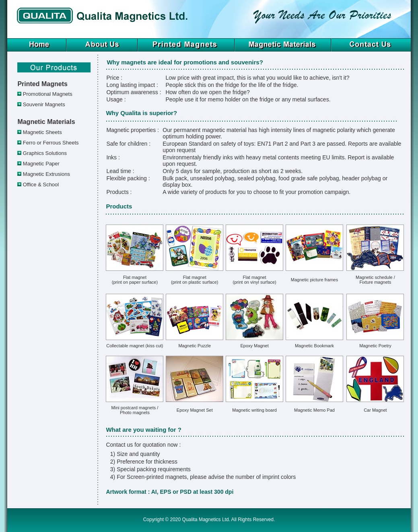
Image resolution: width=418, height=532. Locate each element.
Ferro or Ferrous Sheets (51, 143)
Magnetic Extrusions (46, 174)
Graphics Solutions (45, 153)
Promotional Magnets (48, 94)
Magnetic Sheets (42, 132)
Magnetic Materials (46, 122)
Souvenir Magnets (44, 104)
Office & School (41, 185)
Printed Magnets (42, 84)
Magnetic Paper (41, 164)
